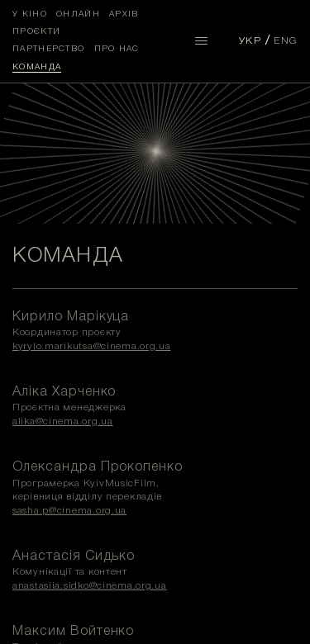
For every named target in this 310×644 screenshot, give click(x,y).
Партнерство (48, 49)
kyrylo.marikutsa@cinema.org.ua (92, 346)
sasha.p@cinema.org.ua (69, 511)
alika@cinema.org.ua (63, 421)
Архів (124, 14)
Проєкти (36, 32)
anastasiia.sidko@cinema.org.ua (90, 586)
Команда (37, 67)
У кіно (30, 14)
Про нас (117, 49)
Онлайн (78, 14)
